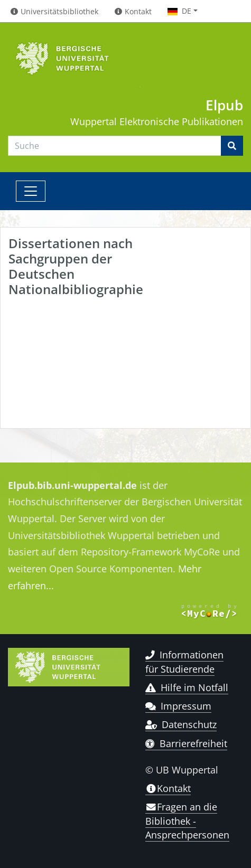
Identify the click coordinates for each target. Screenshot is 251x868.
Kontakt (168, 788)
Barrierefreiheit (186, 743)
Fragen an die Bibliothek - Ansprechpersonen (187, 821)
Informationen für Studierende (184, 662)
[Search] (115, 146)
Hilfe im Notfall (187, 687)
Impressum (178, 706)
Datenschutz (181, 724)
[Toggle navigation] (31, 191)
